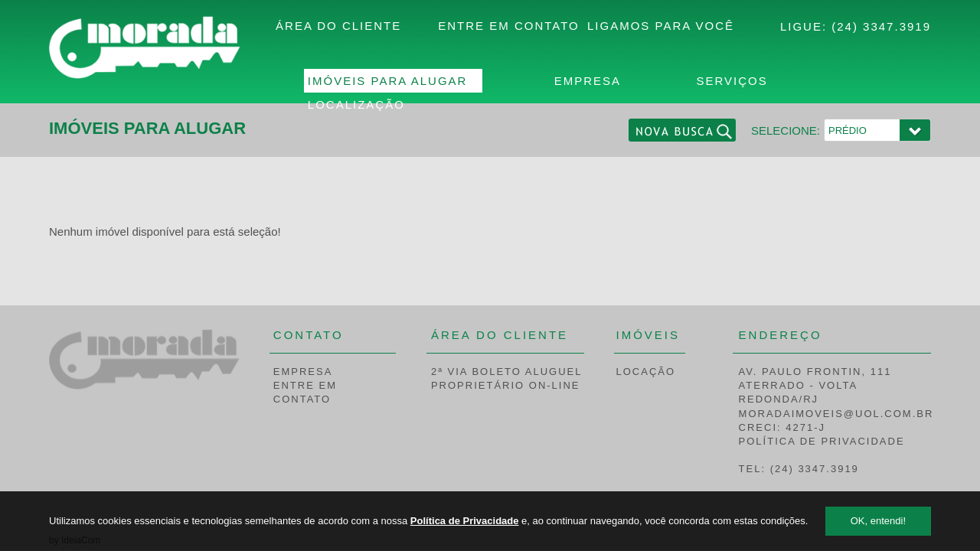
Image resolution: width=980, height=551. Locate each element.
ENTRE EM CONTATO (509, 26)
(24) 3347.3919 (881, 26)
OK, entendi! (878, 521)
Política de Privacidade (465, 521)
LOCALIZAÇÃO (356, 104)
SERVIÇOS (732, 81)
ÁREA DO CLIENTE (338, 26)
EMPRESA (588, 81)
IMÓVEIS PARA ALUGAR (388, 81)
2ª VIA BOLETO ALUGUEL (507, 372)
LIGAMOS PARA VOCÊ (661, 26)
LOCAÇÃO (646, 372)
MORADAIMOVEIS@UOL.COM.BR (836, 414)
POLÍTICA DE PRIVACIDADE (822, 441)
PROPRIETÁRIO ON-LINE (506, 385)
